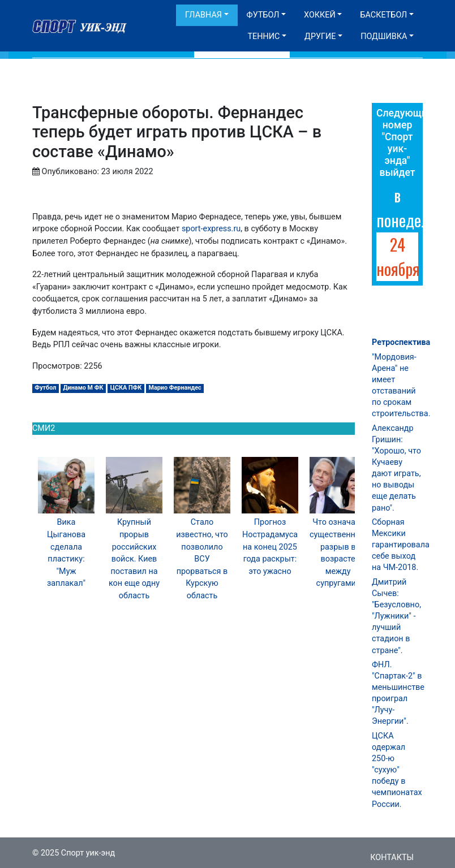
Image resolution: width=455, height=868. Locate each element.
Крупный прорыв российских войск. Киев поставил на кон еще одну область (134, 559)
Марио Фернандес (175, 388)
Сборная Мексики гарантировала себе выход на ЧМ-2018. (401, 545)
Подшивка (384, 36)
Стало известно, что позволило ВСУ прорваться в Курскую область (202, 559)
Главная (203, 15)
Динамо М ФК (83, 388)
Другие (320, 36)
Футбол (263, 15)
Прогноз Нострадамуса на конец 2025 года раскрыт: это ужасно (270, 547)
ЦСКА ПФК (126, 388)
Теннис (263, 36)
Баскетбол (383, 15)
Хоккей (320, 15)
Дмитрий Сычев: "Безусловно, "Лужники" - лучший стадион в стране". (396, 616)
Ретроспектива (401, 342)
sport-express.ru (211, 229)
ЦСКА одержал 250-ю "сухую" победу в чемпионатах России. (397, 770)
